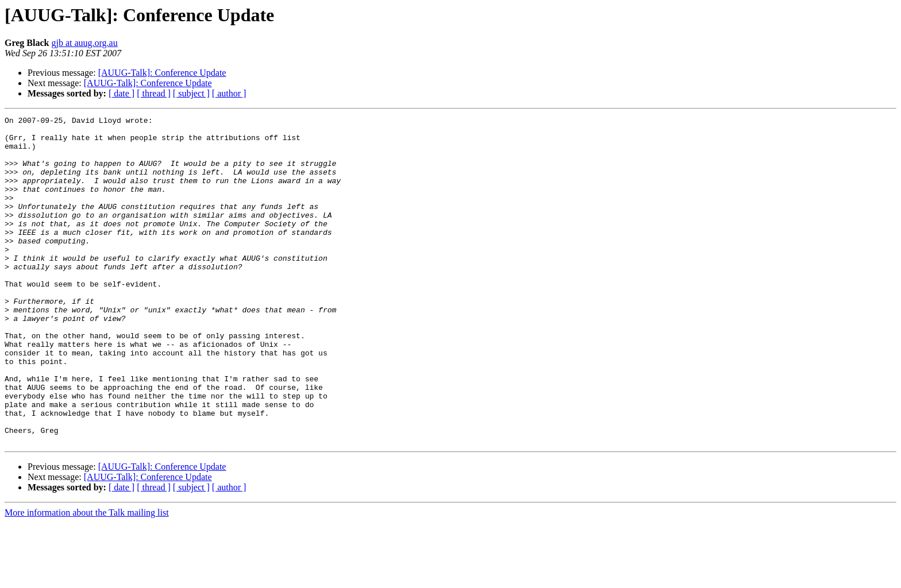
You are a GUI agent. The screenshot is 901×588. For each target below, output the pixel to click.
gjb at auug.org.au (84, 43)
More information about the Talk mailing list (87, 578)
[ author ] (229, 93)
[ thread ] (154, 93)
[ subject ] (191, 93)
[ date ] (122, 93)
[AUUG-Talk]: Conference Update (162, 73)
